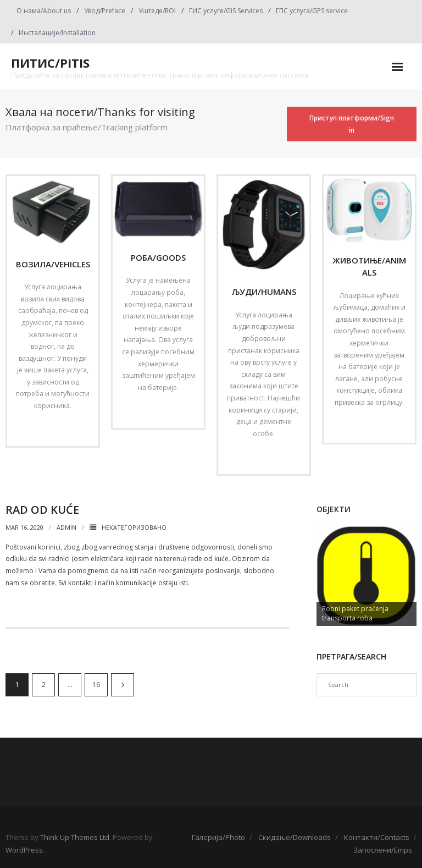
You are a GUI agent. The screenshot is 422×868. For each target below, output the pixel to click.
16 (96, 685)
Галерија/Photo (218, 837)
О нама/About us (44, 11)
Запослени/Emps (383, 850)
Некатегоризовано (134, 527)
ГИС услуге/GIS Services (226, 11)
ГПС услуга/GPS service (312, 11)
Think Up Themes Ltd (75, 837)
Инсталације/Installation (57, 33)
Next (123, 685)
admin (66, 527)
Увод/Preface (105, 11)
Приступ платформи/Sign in (352, 124)
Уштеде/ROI (157, 11)
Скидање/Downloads (295, 837)
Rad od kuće (42, 510)
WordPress (24, 850)
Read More (49, 429)
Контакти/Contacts (377, 837)
